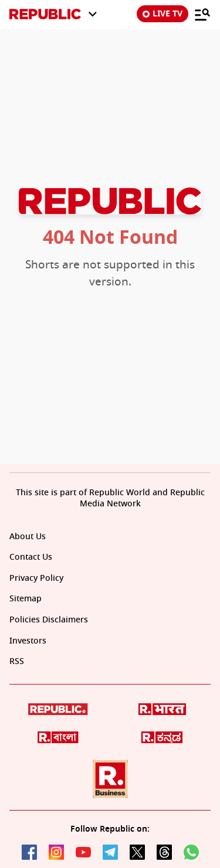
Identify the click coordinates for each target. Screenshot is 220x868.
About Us (28, 537)
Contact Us (31, 557)
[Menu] (202, 14)
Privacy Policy (36, 578)
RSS (17, 661)
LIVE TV (163, 14)
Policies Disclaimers (49, 620)
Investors (28, 641)
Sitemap (26, 599)
